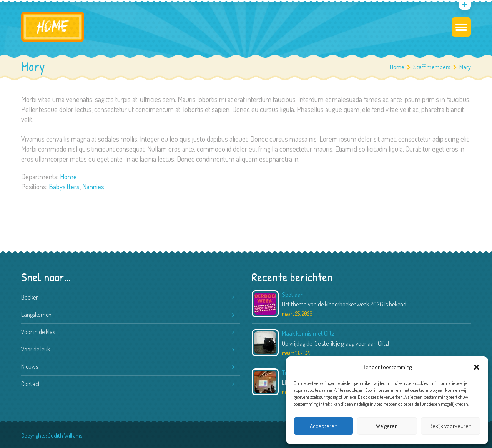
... (410, 304)
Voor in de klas (38, 332)
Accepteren (324, 426)
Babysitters (64, 186)
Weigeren (387, 426)
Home (397, 67)
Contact (31, 384)
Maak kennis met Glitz (308, 333)
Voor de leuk (36, 349)
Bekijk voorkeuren (450, 426)
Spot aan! (293, 294)
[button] (477, 367)
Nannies (93, 186)
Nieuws (30, 366)
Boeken (30, 297)
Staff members (435, 67)
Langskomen (36, 315)
